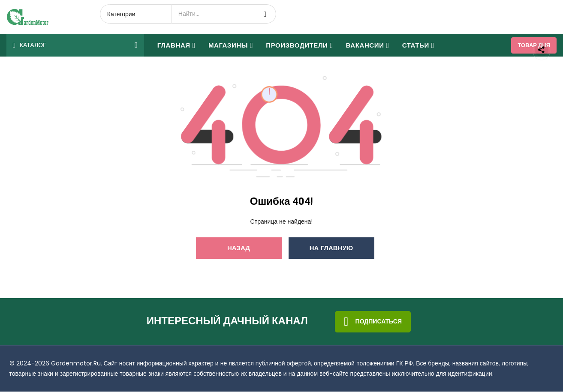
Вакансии (368, 45)
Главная (176, 45)
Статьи (418, 45)
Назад (239, 248)
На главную (331, 248)
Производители (299, 45)
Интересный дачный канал (227, 322)
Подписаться (373, 322)
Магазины (231, 45)
